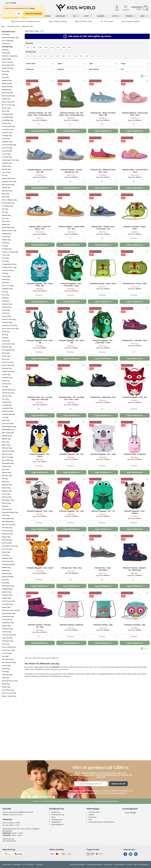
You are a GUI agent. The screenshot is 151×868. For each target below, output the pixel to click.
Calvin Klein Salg (8, 129)
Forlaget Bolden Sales (9, 264)
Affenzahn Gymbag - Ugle (103, 625)
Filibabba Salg (7, 249)
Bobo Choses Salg (8, 102)
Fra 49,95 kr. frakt (84, 22)
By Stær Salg (6, 123)
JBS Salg (5, 335)
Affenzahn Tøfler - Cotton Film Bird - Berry (135, 171)
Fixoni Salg (6, 255)
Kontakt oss (56, 812)
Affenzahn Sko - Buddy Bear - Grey (103, 397)
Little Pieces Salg (8, 411)
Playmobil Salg (7, 540)
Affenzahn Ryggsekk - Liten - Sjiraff (40, 568)
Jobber (91, 815)
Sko (76, 16)
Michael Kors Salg (8, 451)
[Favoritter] (52, 81)
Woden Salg (6, 687)
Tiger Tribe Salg (7, 638)
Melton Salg (6, 445)
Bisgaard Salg (7, 90)
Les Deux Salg (7, 396)
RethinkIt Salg (7, 574)
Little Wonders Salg (8, 414)
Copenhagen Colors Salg (10, 160)
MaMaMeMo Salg (8, 430)
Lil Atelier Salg (7, 405)
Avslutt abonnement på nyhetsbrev (101, 822)
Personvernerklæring (95, 865)
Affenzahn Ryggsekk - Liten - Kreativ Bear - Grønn (71, 285)
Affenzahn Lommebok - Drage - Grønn (135, 228)
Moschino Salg (7, 476)
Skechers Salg (7, 592)
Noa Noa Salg (7, 509)
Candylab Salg (7, 136)
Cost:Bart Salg (7, 163)
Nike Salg (5, 506)
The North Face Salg (9, 635)
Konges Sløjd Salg (8, 371)
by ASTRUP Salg (7, 117)
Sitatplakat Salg (7, 589)
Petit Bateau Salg (8, 522)
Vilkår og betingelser (78, 865)
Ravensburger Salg (8, 564)
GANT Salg (6, 280)
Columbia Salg (7, 151)
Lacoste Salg (6, 375)
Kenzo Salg (6, 359)
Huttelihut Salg (7, 322)
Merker (47, 16)
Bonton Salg (6, 108)
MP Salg (5, 479)
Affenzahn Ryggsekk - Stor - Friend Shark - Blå (40, 285)
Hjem (3, 26)
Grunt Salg (6, 295)
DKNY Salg (6, 197)
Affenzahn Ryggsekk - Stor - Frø (103, 511)
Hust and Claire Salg (9, 319)
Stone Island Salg (8, 617)
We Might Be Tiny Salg (10, 681)
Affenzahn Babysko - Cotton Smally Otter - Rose (135, 114)
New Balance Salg (8, 500)
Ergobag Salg (6, 234)
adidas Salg (6, 44)
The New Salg (7, 632)
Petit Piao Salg (7, 528)
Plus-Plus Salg (7, 543)
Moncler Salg (6, 473)
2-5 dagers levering (58, 22)
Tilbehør (102, 16)
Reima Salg (6, 571)
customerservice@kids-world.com (21, 812)
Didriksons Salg (7, 191)
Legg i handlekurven (40, 131)
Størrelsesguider (58, 824)
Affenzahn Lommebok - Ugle (135, 625)
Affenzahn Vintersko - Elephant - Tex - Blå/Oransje (135, 569)
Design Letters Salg (8, 178)
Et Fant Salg (6, 237)
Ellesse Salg (6, 224)
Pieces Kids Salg (7, 531)
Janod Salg (6, 332)
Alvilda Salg (6, 53)
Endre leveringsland (33, 14)
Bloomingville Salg (8, 96)
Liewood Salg (6, 402)
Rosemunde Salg (8, 577)
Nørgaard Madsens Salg (10, 512)
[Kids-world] (75, 8)
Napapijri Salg (7, 491)
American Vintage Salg (10, 56)
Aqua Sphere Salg (8, 65)
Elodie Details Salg (8, 227)
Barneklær (62, 16)
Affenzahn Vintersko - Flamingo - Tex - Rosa (40, 626)
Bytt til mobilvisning (141, 865)
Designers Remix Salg (9, 182)
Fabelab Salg (6, 240)
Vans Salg (5, 656)
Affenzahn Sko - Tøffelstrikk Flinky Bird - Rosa (103, 171)
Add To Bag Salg (8, 41)
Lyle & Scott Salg (8, 424)
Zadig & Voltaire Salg (9, 696)
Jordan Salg (6, 341)
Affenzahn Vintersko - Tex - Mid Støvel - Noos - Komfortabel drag (71, 114)
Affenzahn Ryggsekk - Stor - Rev (71, 454)
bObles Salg (6, 99)
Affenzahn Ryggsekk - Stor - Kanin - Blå (71, 342)
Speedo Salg (6, 607)
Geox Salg (5, 283)
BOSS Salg (6, 111)
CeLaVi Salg (6, 139)
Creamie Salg (6, 166)
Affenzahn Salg (27, 26)
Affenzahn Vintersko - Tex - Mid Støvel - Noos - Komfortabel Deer (40, 114)
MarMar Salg (6, 439)
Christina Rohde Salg (9, 145)
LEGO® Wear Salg (8, 393)
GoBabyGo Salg (7, 289)
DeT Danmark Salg (8, 185)
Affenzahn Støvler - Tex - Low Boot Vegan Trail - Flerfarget (40, 398)
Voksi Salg (5, 678)
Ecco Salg (5, 218)
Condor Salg (6, 154)
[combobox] (40, 125)
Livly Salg (5, 417)
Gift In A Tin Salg (8, 286)
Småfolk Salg (6, 598)
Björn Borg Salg (7, 93)
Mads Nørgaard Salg (9, 427)
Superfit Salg (6, 626)
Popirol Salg (6, 552)
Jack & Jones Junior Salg (10, 329)
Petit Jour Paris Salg (9, 525)
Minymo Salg (6, 466)
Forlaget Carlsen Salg (9, 267)
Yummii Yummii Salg (9, 693)
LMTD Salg (6, 420)
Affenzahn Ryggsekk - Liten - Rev (135, 397)
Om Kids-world (94, 812)
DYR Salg (5, 209)
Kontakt (7, 809)
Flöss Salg (5, 261)
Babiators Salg (7, 80)
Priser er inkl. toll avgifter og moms (26, 22)
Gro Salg (5, 292)
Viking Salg (6, 669)
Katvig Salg (6, 353)
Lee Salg (5, 387)
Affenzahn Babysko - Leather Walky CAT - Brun (71, 228)
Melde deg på (118, 784)
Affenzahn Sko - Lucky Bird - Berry (135, 341)
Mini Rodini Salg (8, 460)
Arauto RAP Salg (8, 68)
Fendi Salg (6, 243)
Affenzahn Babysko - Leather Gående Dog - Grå (71, 171)
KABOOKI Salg (7, 347)
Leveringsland (119, 865)
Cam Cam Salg (7, 133)
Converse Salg (7, 157)
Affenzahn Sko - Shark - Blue (71, 568)
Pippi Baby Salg (7, 534)
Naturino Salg (7, 497)
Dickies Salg (6, 188)
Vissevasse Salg (7, 675)
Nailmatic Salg (7, 485)
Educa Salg (6, 221)
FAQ (90, 820)
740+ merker (107, 22)
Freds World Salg (8, 270)
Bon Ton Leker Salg (8, 105)
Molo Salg (5, 469)
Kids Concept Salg (8, 365)
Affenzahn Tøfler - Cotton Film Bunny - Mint (40, 228)
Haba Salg (5, 298)
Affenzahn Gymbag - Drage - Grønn (103, 284)
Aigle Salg (5, 50)
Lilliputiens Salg (7, 408)
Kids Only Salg (7, 368)
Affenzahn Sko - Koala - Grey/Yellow (103, 569)
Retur (54, 817)
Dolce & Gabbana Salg (9, 200)
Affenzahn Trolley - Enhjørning (135, 454)
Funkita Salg (6, 277)
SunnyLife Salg (7, 620)
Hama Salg (6, 301)
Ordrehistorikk (57, 820)
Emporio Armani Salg (9, 231)
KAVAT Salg (6, 356)
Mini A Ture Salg (7, 457)
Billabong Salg (7, 84)
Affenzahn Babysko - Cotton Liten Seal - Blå (40, 171)
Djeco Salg (6, 194)
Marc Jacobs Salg (8, 433)
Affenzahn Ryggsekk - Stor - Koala (103, 454)
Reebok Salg (6, 567)
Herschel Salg (6, 307)
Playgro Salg (6, 537)
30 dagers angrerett (131, 21)
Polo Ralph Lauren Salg (10, 546)
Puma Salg (6, 555)
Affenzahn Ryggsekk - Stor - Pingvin (40, 455)
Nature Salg (6, 494)
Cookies (129, 865)
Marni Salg (6, 442)
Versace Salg (6, 666)
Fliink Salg (5, 258)
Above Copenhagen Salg (10, 38)
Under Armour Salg (8, 650)
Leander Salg (6, 384)
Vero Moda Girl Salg (9, 662)
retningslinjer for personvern (107, 801)
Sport (88, 16)
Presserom (93, 817)
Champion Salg (7, 142)
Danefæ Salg (6, 169)
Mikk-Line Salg (7, 454)
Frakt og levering (58, 815)
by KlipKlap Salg (7, 120)
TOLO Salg (6, 644)
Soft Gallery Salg (7, 604)
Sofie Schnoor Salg (8, 601)
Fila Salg (5, 246)
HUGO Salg (6, 313)
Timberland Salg (7, 641)
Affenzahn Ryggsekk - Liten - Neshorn (135, 512)
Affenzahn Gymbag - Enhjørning (71, 625)
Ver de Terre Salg (8, 659)
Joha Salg (5, 338)
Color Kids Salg (7, 148)
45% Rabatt (6, 35)
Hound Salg (6, 310)
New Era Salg (6, 503)
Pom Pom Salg (7, 549)
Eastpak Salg (6, 215)
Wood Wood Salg (8, 690)
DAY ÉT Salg (6, 172)
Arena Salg (6, 71)
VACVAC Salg (7, 653)
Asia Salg (5, 74)
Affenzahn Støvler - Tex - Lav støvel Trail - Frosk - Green (71, 398)
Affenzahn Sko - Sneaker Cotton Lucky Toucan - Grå (103, 228)
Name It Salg (6, 488)
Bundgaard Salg (7, 114)
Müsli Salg (5, 482)
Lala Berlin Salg (7, 378)
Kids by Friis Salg (8, 362)
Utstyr (116, 16)
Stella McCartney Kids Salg (11, 610)
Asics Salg (5, 77)
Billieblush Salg (7, 87)
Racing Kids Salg (8, 561)
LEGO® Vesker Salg (8, 390)
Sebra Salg (6, 583)
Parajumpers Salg (8, 518)
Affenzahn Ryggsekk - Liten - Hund (40, 511)
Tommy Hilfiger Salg (9, 647)
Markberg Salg (7, 436)
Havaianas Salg (7, 304)
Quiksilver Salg (7, 558)
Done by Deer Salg (8, 203)
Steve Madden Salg (8, 613)
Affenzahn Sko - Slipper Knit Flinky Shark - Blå (103, 114)
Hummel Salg (6, 316)
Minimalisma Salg (8, 463)
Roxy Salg (5, 580)
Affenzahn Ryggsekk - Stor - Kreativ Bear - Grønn (103, 342)
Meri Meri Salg (7, 448)
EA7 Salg (5, 212)
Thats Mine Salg (7, 629)
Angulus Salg (6, 59)
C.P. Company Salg (8, 126)
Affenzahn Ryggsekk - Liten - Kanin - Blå (40, 342)
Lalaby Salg (6, 381)
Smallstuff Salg (7, 595)
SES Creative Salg (8, 586)
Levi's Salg (5, 399)
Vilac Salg (5, 672)
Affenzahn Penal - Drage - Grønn (135, 284)
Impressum (108, 865)
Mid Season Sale (13, 26)
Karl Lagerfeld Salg (8, 350)
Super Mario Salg (8, 623)
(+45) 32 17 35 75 (16, 815)
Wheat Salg (6, 684)
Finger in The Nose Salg (10, 252)
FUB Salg (5, 273)
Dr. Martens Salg (7, 206)
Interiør (130, 16)
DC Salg (5, 175)
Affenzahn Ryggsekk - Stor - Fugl (71, 511)
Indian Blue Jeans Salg (9, 326)
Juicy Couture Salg (8, 344)
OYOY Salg (6, 515)
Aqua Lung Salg (7, 62)
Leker (144, 16)
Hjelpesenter (56, 822)
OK (19, 14)
